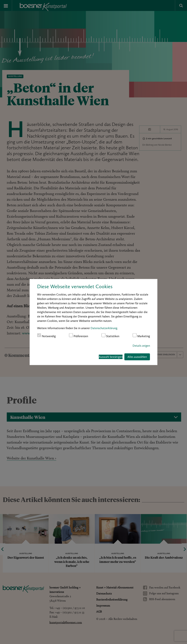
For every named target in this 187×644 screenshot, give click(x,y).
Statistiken (110, 335)
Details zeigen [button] (141, 346)
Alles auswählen (137, 357)
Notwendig (46, 335)
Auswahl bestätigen (111, 357)
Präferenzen (79, 335)
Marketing (141, 335)
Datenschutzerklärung (104, 328)
